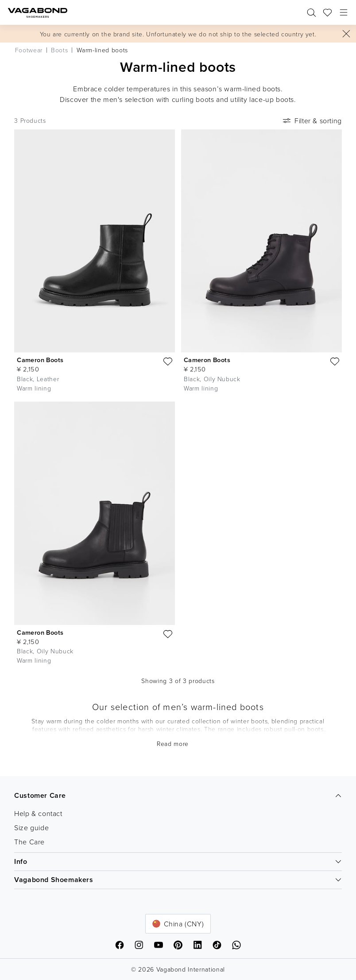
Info (178, 861)
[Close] (346, 34)
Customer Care (178, 795)
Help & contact (38, 813)
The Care (29, 842)
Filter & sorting (311, 121)
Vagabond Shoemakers (178, 880)
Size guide (31, 828)
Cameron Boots (40, 360)
